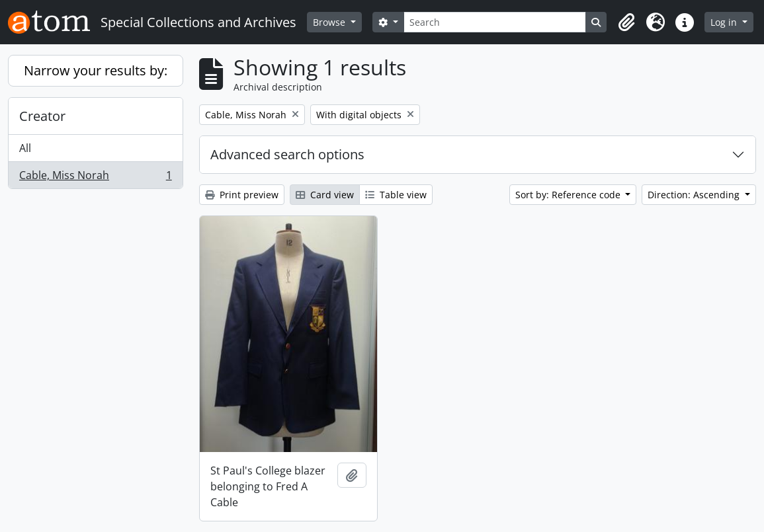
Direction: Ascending (695, 195)
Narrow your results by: (96, 70)
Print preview (242, 195)
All (25, 148)
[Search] (495, 22)
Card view (325, 195)
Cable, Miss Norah (95, 178)
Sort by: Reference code (569, 195)
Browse (330, 22)
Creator (42, 116)
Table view (396, 195)
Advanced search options (287, 154)
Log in (725, 22)
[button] (626, 22)
